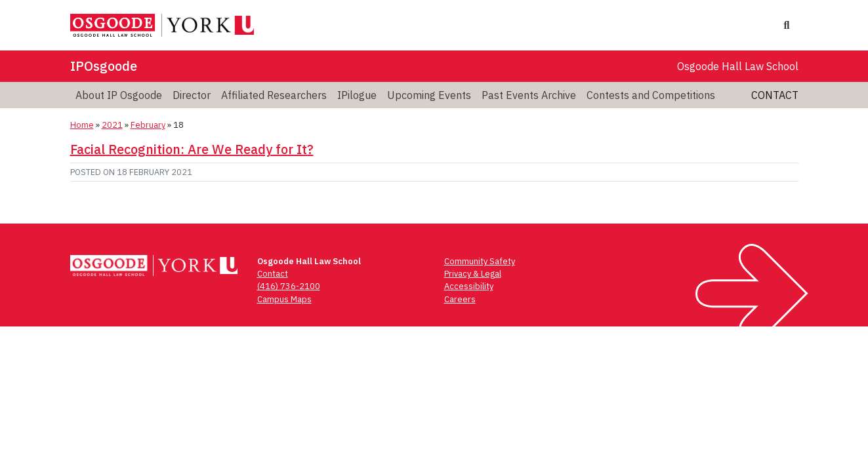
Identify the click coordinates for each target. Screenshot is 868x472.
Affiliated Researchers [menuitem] (274, 95)
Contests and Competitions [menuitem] (651, 95)
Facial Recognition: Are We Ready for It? (192, 149)
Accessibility (469, 286)
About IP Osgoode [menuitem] (119, 95)
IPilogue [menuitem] (357, 95)
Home (82, 125)
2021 (112, 125)
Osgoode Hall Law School (738, 66)
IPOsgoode (104, 66)
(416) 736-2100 (289, 286)
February (148, 125)
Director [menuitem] (192, 95)
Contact (775, 95)
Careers (460, 299)
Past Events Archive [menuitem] (529, 95)
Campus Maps (284, 299)
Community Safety (480, 261)
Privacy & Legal (473, 274)
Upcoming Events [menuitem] (429, 95)
